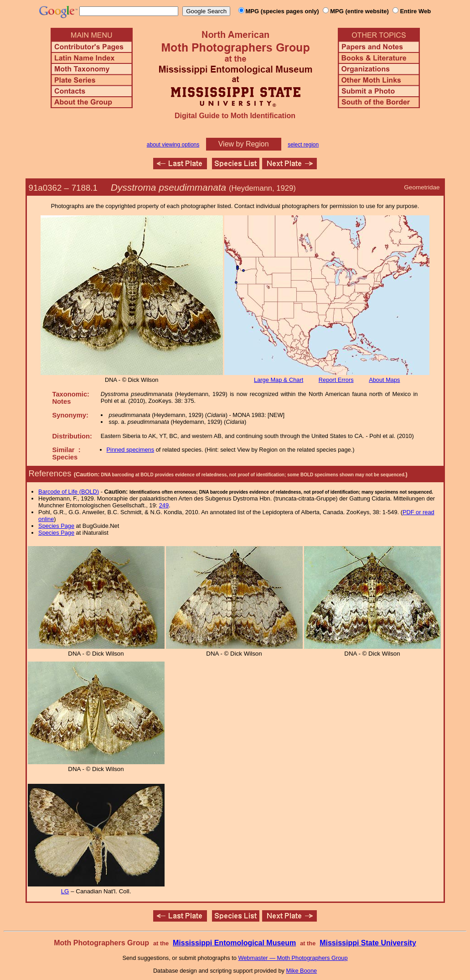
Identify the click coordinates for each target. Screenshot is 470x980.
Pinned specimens (131, 450)
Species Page (56, 526)
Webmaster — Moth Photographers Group (293, 958)
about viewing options (173, 145)
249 (164, 505)
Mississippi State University (368, 943)
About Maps (384, 380)
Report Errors (336, 380)
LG (65, 891)
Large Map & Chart (279, 380)
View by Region (244, 144)
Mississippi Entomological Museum (234, 943)
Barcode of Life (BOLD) (69, 492)
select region (303, 145)
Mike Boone (302, 971)
